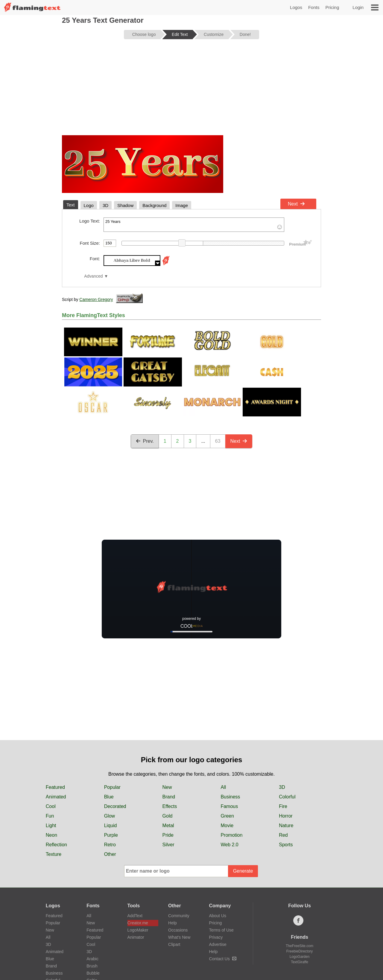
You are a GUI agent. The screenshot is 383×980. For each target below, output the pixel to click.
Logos (296, 7)
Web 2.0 (229, 845)
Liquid (111, 825)
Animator (136, 937)
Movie (227, 825)
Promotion (231, 835)
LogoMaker (138, 930)
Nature (286, 825)
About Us (218, 916)
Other (110, 854)
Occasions (178, 930)
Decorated (115, 806)
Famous (229, 806)
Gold (168, 816)
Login (358, 7)
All (223, 787)
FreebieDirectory (300, 951)
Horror (286, 816)
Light (51, 825)
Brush (92, 966)
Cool (51, 806)
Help (172, 923)
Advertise (218, 944)
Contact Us (222, 959)
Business (230, 797)
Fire (283, 806)
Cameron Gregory (96, 299)
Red (283, 835)
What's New (179, 937)
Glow (110, 816)
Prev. (145, 441)
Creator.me (138, 923)
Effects (170, 806)
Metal (168, 825)
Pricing (332, 7)
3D (282, 787)
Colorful (287, 797)
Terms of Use (221, 930)
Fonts (314, 7)
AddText (135, 916)
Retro (110, 845)
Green (227, 816)
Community (179, 916)
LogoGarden (300, 957)
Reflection (56, 845)
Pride (168, 835)
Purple (111, 835)
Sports (286, 845)
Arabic (92, 959)
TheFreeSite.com (300, 946)
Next (296, 204)
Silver (168, 845)
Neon (51, 835)
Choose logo (144, 34)
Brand (169, 797)
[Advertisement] (191, 90)
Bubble (93, 973)
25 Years (194, 225)
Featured (55, 787)
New (167, 787)
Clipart (174, 944)
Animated (56, 797)
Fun (50, 816)
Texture (54, 854)
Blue (109, 797)
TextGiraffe (300, 962)
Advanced (93, 276)
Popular (112, 787)
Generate (243, 871)
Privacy (216, 937)
